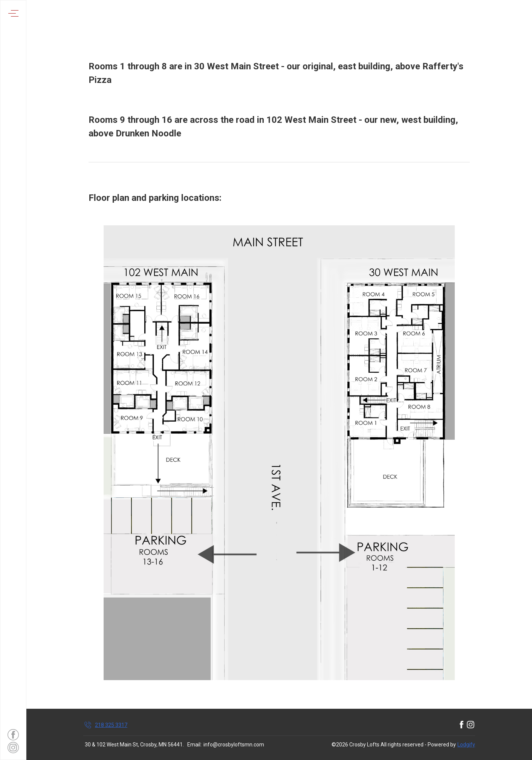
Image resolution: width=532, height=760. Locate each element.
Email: (194, 745)
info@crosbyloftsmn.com (234, 745)
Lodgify (466, 745)
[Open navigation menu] (13, 13)
